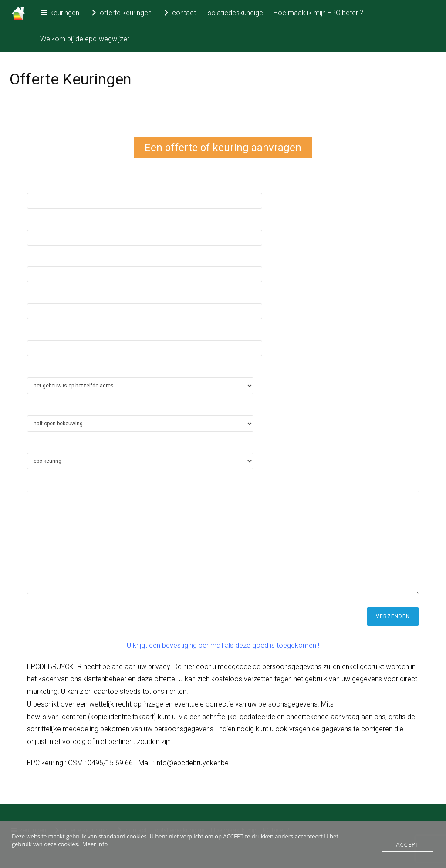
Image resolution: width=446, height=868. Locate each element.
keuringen (60, 13)
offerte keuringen (121, 13)
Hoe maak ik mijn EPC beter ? (318, 13)
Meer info (95, 844)
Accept (407, 844)
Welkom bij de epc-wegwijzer (85, 39)
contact (179, 13)
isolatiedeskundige (235, 13)
